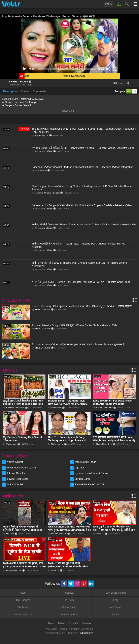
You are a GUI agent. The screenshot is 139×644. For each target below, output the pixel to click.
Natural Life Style (104, 444)
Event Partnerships (116, 593)
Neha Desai (56, 408)
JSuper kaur (11, 444)
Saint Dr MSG (15, 484)
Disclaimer (23, 607)
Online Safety (69, 607)
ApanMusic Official (44, 151)
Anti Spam (116, 607)
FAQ (116, 600)
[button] (70, 46)
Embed (25, 91)
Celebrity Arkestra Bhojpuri (47, 193)
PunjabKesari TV (59, 534)
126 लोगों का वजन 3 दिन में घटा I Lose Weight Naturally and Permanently (114, 439)
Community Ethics (69, 615)
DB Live (10, 534)
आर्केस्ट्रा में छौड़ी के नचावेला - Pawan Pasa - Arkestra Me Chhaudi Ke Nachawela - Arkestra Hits (84, 224)
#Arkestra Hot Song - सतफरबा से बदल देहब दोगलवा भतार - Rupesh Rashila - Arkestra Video (82, 205)
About (23, 593)
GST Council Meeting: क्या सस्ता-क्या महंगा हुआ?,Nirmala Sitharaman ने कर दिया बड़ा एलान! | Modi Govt (69, 530)
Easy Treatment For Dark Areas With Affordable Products (112, 402)
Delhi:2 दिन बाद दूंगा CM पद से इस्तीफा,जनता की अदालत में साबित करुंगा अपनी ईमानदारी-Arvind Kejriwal (68, 566)
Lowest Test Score (18, 479)
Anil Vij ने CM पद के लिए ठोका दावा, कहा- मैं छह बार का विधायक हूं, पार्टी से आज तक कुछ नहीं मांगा (114, 530)
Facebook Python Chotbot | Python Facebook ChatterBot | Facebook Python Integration (83, 167)
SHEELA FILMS (18, 82)
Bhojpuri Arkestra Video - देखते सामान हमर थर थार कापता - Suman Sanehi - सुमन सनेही (78, 344)
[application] (70, 46)
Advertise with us (23, 615)
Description (10, 91)
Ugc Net (79, 468)
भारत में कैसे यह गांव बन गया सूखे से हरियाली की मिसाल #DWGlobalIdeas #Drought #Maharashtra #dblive (23, 530)
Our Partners (23, 600)
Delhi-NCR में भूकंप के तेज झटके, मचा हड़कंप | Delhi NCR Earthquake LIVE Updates (24, 566)
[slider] (66, 69)
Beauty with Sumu (104, 408)
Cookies (87, 623)
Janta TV (100, 534)
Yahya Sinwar (15, 462)
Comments (40, 91)
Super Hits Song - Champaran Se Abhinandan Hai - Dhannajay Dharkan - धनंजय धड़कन (82, 306)
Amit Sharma (41, 170)
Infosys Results (16, 473)
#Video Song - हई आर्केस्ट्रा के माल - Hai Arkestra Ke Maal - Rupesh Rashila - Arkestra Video (83, 148)
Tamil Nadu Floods (85, 462)
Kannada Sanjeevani (15, 408)
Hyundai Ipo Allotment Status (91, 473)
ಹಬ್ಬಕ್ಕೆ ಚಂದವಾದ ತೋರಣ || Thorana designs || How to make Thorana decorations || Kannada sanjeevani (24, 404)
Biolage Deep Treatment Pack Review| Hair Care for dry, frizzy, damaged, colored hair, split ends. (69, 404)
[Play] (25, 69)
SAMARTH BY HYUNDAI (89, 484)
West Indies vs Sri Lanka (21, 468)
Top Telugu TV (42, 135)
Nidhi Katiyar (57, 444)
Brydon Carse (83, 479)
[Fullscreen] (115, 69)
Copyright (74, 623)
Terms (51, 623)
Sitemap (116, 615)
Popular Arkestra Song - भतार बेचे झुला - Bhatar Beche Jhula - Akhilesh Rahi (75, 325)
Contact (69, 593)
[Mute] (108, 69)
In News (69, 600)
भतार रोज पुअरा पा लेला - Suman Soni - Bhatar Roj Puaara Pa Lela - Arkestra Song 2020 (81, 282)
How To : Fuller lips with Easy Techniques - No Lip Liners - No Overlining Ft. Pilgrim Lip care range (68, 442)
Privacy (62, 623)
